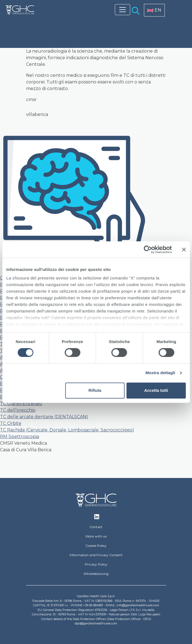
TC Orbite (11, 423)
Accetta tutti (156, 390)
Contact (96, 527)
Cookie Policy (96, 546)
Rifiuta (95, 390)
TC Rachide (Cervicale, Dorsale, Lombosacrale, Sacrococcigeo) (67, 430)
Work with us (96, 536)
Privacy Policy (96, 564)
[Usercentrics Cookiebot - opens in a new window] (148, 249)
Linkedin (97, 518)
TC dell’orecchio (18, 410)
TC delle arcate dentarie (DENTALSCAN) (44, 417)
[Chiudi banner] (184, 249)
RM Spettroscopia (20, 437)
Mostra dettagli (160, 373)
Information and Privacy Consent (96, 555)
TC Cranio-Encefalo (21, 403)
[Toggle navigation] (123, 10)
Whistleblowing (96, 574)
